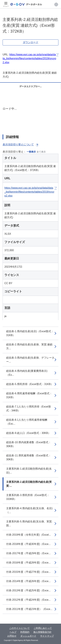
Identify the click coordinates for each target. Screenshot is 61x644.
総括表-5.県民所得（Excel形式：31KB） (30, 384)
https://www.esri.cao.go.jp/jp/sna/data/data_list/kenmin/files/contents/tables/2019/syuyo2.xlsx (29, 58)
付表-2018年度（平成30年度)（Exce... (28, 544)
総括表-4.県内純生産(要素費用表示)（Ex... (27, 373)
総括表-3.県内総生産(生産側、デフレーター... (30, 360)
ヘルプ (13, 632)
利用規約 (25, 632)
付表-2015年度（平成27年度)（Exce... (28, 572)
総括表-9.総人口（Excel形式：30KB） (28, 433)
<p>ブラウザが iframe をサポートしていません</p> (30, 118)
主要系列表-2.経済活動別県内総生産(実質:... (29, 484)
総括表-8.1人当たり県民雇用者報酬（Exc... (27, 422)
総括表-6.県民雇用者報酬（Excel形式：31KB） (29, 395)
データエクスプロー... (31, 86)
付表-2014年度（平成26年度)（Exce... (28, 581)
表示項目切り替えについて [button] (21, 144)
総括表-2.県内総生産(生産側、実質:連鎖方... (29, 346)
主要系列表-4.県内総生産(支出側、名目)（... (29, 510)
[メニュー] (6, 4)
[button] (56, 4)
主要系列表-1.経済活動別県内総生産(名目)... (29, 471)
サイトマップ (47, 636)
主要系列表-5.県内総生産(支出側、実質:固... (29, 523)
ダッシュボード (28, 636)
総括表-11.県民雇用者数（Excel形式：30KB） (29, 457)
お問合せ (12, 636)
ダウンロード (31, 42)
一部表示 (31, 152)
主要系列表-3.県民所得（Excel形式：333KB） (28, 497)
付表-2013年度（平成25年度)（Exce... (28, 590)
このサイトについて (20, 628)
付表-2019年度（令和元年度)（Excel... (29, 535)
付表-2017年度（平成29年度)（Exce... (28, 553)
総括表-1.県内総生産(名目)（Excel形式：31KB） (30, 333)
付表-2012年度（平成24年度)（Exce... (28, 600)
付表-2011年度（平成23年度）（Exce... (29, 609)
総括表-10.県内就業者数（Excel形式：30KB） (29, 444)
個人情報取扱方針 (42, 632)
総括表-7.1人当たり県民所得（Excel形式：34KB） (29, 409)
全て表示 (41, 152)
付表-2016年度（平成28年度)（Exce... (28, 563)
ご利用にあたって (43, 628)
